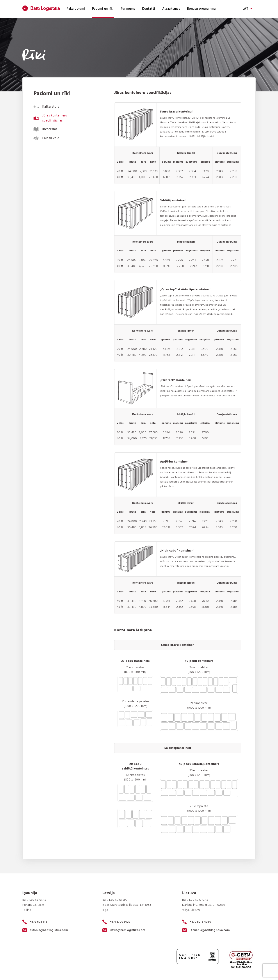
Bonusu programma (201, 9)
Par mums (128, 9)
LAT (247, 9)
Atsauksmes (171, 9)
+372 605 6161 (36, 922)
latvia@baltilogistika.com (124, 930)
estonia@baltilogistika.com (45, 930)
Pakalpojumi (76, 9)
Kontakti (149, 9)
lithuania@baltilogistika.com (206, 930)
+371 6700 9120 (116, 922)
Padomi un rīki (103, 9)
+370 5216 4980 (197, 922)
